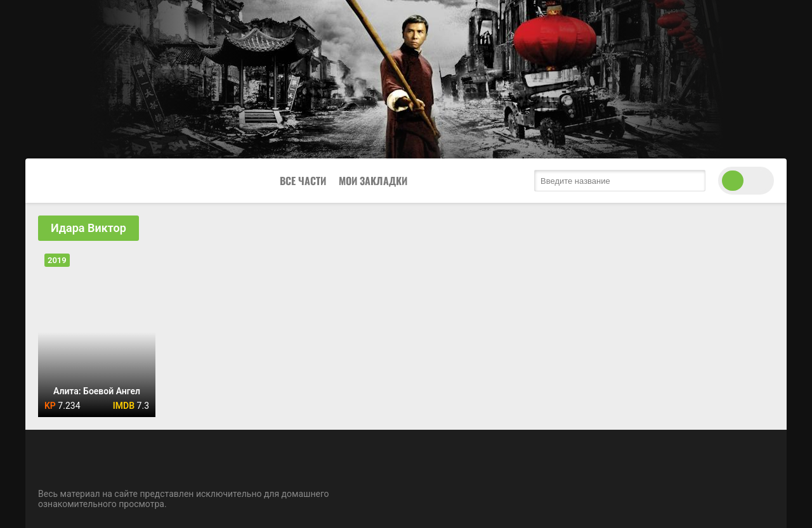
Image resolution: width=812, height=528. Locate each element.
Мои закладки (373, 181)
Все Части (303, 181)
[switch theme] (746, 181)
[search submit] (693, 181)
